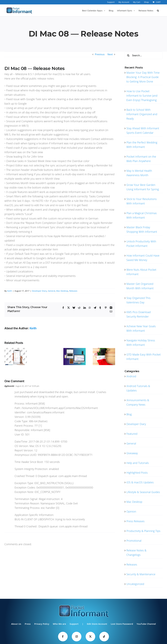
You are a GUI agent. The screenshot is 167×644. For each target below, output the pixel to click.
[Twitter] (91, 637)
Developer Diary (39, 291)
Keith (10, 291)
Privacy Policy (42, 624)
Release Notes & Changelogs (136, 553)
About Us (16, 624)
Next (110, 54)
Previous (100, 54)
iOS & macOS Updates (140, 482)
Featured (132, 434)
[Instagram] (76, 637)
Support (74, 624)
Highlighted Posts (137, 473)
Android (131, 376)
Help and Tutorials (138, 463)
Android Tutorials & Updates (138, 388)
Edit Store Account (97, 624)
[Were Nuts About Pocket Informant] (16, 350)
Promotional (134, 541)
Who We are (60, 624)
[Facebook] (62, 637)
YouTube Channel (146, 624)
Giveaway (132, 453)
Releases (73, 291)
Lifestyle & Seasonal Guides (143, 492)
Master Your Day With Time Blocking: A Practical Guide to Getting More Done (143, 77)
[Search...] (144, 55)
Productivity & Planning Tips (143, 531)
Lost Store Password (122, 624)
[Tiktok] (105, 637)
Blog (129, 414)
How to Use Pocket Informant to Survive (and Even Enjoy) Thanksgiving (142, 96)
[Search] (128, 55)
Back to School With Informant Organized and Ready (142, 114)
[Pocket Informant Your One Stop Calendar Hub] (75, 350)
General (52, 291)
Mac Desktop (62, 291)
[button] (158, 10)
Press (28, 624)
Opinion (131, 511)
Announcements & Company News (138, 402)
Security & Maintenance (141, 574)
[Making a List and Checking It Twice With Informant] (104, 350)
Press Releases (135, 521)
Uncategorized (135, 584)
